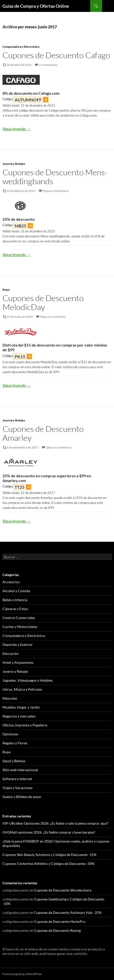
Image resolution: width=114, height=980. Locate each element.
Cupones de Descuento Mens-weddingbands (55, 177)
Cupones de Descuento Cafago (56, 55)
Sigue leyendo (17, 129)
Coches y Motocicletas (20, 627)
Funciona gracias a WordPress (22, 974)
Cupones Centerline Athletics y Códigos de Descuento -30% (48, 864)
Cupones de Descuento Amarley (43, 433)
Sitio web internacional (20, 770)
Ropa (6, 290)
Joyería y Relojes (14, 164)
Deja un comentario (56, 191)
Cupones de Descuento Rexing (57, 930)
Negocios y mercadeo (19, 716)
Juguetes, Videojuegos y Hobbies (28, 680)
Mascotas (10, 698)
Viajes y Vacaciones (18, 788)
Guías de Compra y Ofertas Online (36, 6)
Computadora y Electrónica (21, 47)
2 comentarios (48, 65)
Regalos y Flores (15, 743)
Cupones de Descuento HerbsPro (60, 921)
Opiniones (10, 734)
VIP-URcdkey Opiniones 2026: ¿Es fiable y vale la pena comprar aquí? (56, 823)
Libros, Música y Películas (22, 689)
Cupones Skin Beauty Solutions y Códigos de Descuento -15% (49, 855)
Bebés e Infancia (15, 600)
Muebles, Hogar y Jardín (21, 707)
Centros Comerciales (19, 618)
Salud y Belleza (14, 761)
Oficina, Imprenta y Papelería (25, 725)
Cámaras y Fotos (15, 609)
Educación (11, 653)
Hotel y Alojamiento (18, 662)
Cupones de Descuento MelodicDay (43, 302)
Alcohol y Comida (16, 591)
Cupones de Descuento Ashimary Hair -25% (68, 913)
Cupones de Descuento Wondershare (63, 890)
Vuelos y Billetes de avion (22, 797)
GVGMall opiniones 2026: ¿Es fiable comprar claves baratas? (49, 832)
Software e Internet (17, 779)
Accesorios (11, 582)
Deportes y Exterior (18, 645)
